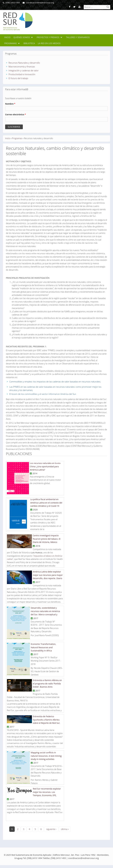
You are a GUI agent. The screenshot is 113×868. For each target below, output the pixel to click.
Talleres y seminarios (78, 37)
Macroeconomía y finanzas (22, 66)
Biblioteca (29, 43)
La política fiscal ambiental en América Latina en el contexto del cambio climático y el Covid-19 (46, 503)
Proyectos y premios (48, 37)
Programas (11, 43)
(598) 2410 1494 (11, 3)
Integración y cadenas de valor (24, 70)
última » (65, 829)
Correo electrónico (16, 114)
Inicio (7, 37)
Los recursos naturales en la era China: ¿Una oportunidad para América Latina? (45, 466)
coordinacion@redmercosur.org (38, 3)
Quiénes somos (22, 37)
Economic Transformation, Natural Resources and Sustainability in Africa (43, 647)
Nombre (10, 104)
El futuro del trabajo (18, 78)
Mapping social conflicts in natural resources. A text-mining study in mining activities (46, 756)
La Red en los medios (49, 43)
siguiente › (51, 829)
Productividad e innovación (22, 74)
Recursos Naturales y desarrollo (24, 63)
